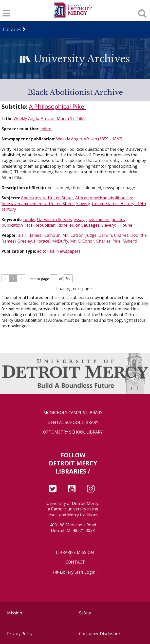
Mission (15, 613)
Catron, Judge (83, 235)
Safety (85, 613)
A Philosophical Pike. (57, 106)
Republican (45, 225)
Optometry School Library (73, 432)
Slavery (83, 204)
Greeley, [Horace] (34, 241)
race (29, 225)
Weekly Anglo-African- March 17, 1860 (50, 118)
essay (79, 220)
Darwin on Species (54, 220)
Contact (75, 562)
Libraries (12, 29)
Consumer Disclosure (99, 634)
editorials (46, 251)
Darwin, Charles (113, 235)
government (98, 220)
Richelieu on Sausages (78, 225)
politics (118, 220)
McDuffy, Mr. (64, 241)
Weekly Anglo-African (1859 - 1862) (89, 139)
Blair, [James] (30, 235)
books (29, 220)
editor (46, 129)
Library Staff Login (78, 572)
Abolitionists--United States (47, 198)
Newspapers (69, 251)
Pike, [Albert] (125, 241)
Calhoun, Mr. (57, 235)
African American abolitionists (104, 198)
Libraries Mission (75, 553)
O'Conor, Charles (95, 241)
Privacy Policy (20, 634)
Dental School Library (73, 423)
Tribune (125, 225)
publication (12, 225)
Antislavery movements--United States (38, 204)
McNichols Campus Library (73, 413)
